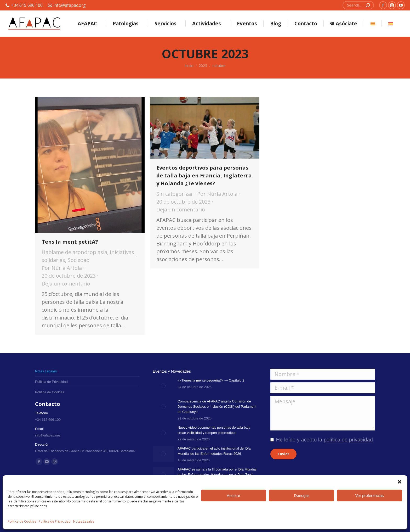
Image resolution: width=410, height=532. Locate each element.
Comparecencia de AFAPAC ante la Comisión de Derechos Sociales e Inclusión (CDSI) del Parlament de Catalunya (217, 407)
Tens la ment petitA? (70, 242)
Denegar (301, 495)
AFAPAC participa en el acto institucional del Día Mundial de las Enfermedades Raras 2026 (214, 451)
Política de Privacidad (55, 521)
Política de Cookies (22, 521)
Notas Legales (84, 521)
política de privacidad (348, 440)
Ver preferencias (369, 495)
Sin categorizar (175, 194)
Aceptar (234, 495)
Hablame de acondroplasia (74, 252)
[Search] (358, 5)
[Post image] (163, 386)
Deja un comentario (66, 284)
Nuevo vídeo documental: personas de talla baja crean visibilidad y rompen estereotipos (214, 430)
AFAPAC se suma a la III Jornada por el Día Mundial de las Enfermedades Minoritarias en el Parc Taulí (217, 472)
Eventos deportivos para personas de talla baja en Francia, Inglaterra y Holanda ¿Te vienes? (204, 175)
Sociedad (79, 260)
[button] (400, 482)
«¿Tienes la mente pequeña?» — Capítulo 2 (211, 380)
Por (62, 268)
